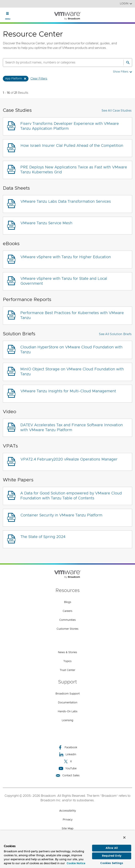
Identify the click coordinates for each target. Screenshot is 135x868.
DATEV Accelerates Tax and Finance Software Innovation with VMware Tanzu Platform (72, 428)
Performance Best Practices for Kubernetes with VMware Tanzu (72, 315)
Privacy (68, 820)
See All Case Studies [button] (117, 111)
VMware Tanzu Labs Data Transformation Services (66, 202)
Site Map (67, 829)
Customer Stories (67, 629)
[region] (67, 849)
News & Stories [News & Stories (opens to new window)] (67, 652)
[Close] (124, 837)
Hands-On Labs (68, 712)
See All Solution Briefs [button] (115, 334)
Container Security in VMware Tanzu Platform (61, 515)
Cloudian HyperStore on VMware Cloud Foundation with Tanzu (71, 350)
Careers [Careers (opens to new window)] (67, 611)
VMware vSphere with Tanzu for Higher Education (66, 257)
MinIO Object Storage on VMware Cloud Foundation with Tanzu (72, 372)
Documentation (68, 703)
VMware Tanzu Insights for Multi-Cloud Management (68, 391)
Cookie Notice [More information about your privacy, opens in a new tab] (76, 863)
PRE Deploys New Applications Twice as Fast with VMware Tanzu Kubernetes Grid (74, 170)
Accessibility (68, 811)
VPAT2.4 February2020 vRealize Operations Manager (69, 459)
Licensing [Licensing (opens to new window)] (67, 720)
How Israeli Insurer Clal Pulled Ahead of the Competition (72, 146)
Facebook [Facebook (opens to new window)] (68, 747)
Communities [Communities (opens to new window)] (67, 620)
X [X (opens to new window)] (68, 761)
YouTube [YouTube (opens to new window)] (68, 768)
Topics (67, 661)
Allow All (112, 847)
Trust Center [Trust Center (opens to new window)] (67, 670)
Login (126, 4)
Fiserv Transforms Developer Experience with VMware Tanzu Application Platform (70, 126)
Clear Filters (39, 79)
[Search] (128, 63)
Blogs (68, 602)
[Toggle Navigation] (8, 13)
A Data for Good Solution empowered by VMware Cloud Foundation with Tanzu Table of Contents (71, 496)
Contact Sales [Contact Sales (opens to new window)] (68, 775)
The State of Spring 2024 (43, 537)
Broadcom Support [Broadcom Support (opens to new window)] (68, 694)
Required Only (112, 855)
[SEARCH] (59, 63)
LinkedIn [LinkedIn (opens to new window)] (67, 754)
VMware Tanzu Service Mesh (46, 223)
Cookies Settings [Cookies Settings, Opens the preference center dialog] (112, 863)
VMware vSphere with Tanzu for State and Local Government (64, 281)
